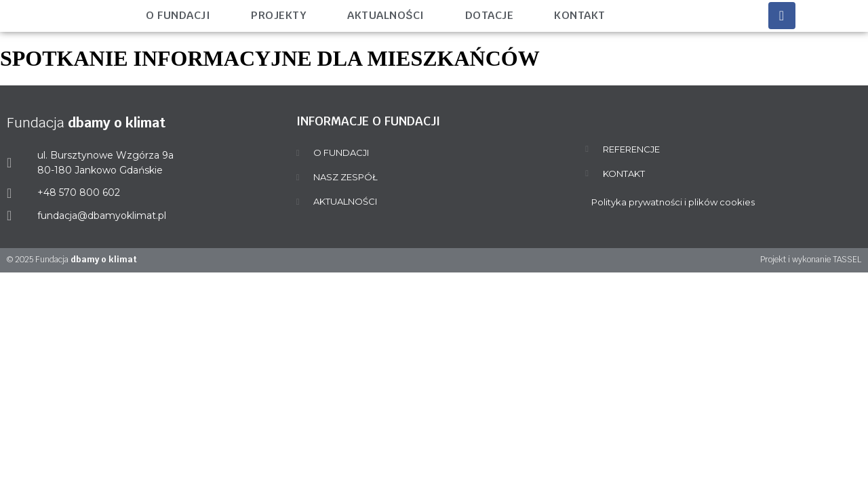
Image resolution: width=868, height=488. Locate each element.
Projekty (279, 15)
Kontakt (580, 15)
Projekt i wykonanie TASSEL (811, 260)
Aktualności (386, 15)
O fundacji (178, 15)
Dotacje (490, 15)
